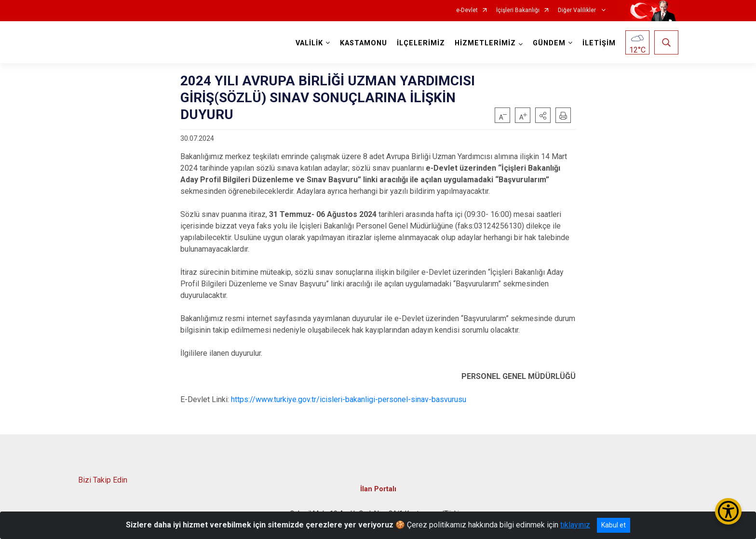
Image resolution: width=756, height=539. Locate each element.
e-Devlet (467, 10)
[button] (543, 115)
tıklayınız (575, 525)
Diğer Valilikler (578, 10)
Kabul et (614, 525)
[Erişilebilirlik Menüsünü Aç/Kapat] (728, 511)
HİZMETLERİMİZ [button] (485, 43)
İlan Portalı (378, 489)
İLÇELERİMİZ (421, 43)
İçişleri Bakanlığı (518, 10)
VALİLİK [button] (309, 43)
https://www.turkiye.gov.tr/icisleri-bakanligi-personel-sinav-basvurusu (349, 399)
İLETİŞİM (599, 43)
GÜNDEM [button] (549, 43)
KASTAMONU (364, 43)
